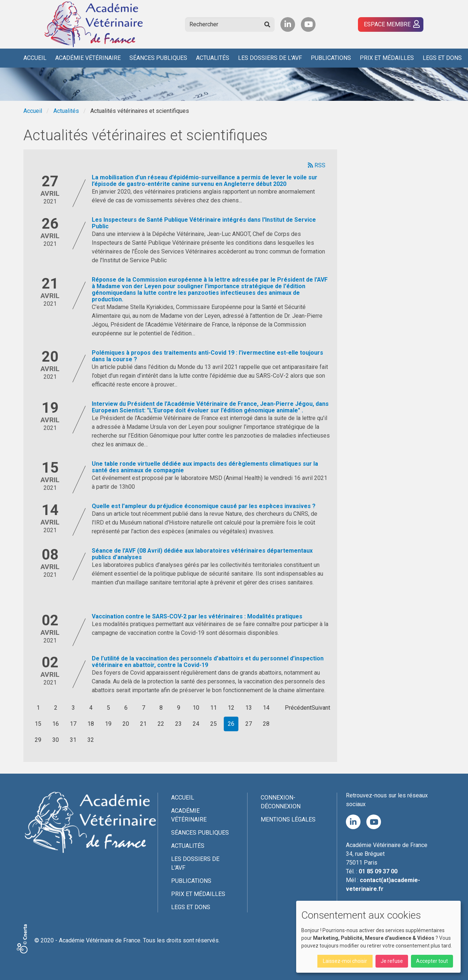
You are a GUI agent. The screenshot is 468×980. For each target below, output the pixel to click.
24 (196, 724)
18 (91, 724)
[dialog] (378, 937)
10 (196, 708)
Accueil (35, 58)
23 (178, 724)
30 (56, 740)
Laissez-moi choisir (345, 961)
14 (266, 708)
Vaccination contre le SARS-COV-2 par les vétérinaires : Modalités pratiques (197, 616)
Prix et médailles (387, 58)
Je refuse (392, 961)
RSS (317, 165)
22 (161, 724)
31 (73, 740)
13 (249, 708)
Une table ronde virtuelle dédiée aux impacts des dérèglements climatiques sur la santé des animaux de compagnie (205, 467)
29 (38, 740)
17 (73, 724)
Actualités (213, 58)
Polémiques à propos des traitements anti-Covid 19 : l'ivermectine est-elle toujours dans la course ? (207, 356)
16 (56, 724)
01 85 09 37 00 (378, 871)
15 (38, 724)
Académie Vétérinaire (88, 58)
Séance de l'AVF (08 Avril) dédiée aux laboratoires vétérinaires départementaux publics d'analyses (202, 554)
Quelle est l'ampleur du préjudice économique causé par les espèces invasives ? (204, 506)
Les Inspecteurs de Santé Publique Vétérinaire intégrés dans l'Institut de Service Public (204, 223)
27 (249, 724)
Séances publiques (158, 58)
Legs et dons (442, 58)
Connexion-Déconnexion (281, 802)
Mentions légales (288, 819)
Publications (331, 58)
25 (214, 724)
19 (108, 724)
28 (266, 724)
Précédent (298, 708)
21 (143, 724)
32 (91, 740)
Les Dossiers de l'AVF (270, 58)
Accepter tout (432, 961)
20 (126, 724)
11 (214, 708)
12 (231, 708)
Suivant (321, 708)
